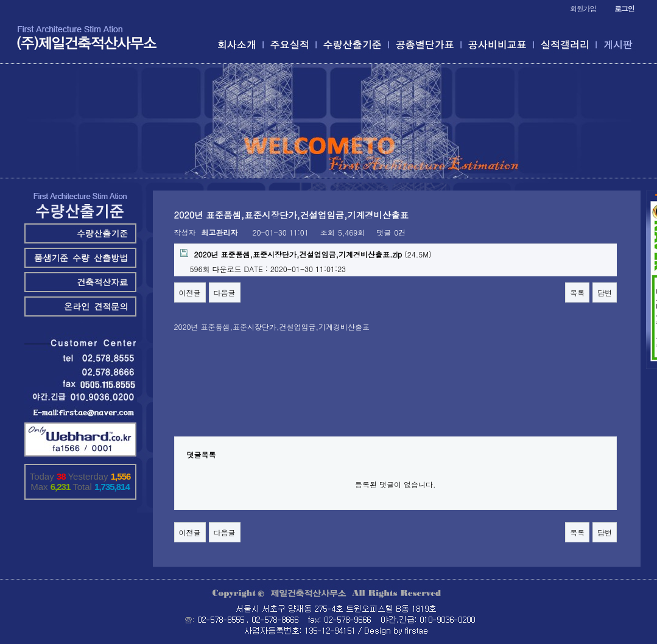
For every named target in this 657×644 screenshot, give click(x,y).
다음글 (225, 292)
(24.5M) (306, 254)
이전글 (190, 292)
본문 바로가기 (0, 0)
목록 (577, 292)
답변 (605, 292)
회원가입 (583, 8)
